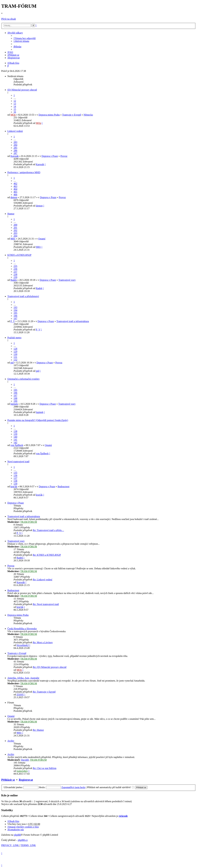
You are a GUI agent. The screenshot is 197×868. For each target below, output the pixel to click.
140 (15, 437)
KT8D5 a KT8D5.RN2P (19, 255)
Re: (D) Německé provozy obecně (50, 667)
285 (15, 148)
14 (15, 106)
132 (15, 360)
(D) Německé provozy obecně (22, 90)
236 (15, 269)
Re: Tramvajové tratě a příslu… (48, 530)
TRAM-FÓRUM (29, 522)
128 (15, 349)
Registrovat (26, 780)
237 (15, 272)
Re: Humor (38, 730)
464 (15, 189)
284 (15, 145)
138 (15, 431)
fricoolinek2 (23, 645)
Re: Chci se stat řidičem (45, 768)
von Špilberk (17, 445)
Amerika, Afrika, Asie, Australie (23, 678)
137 (15, 478)
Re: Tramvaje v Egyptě (44, 692)
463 (15, 186)
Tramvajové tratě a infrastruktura (73, 321)
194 (15, 310)
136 (15, 475)
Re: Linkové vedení (42, 580)
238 (15, 274)
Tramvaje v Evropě (72, 115)
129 (15, 351)
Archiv (11, 741)
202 (15, 230)
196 (15, 316)
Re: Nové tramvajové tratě (46, 604)
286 (15, 150)
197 (15, 318)
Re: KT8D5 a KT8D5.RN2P (47, 555)
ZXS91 (20, 695)
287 (15, 153)
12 (15, 101)
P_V (13, 321)
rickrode (123, 816)
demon (14, 197)
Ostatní (42, 239)
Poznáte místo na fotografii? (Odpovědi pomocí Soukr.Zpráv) (38, 420)
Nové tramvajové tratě (18, 462)
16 (15, 112)
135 (15, 473)
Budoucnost (63, 486)
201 (15, 228)
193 (15, 307)
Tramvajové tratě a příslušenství (23, 296)
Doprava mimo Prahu (49, 115)
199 (15, 401)
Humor (11, 214)
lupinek (14, 404)
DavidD (25, 760)
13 (15, 104)
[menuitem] (25, 38)
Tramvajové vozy (67, 280)
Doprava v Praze (50, 156)
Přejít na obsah (9, 19)
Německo (88, 115)
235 (15, 266)
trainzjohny (22, 771)
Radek (14, 280)
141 (15, 440)
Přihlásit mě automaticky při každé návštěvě (111, 787)
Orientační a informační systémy (23, 379)
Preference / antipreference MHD (24, 172)
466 (15, 195)
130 (15, 354)
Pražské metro (14, 338)
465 (15, 192)
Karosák (15, 156)
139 (15, 434)
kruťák (14, 486)
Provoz (64, 156)
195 (15, 313)
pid (12, 363)
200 (15, 225)
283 (15, 142)
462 (15, 183)
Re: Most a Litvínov (43, 642)
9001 (13, 239)
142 (15, 442)
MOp (13, 115)
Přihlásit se (8, 780)
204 (15, 236)
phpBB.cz (23, 840)
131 (15, 357)
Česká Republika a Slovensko (22, 629)
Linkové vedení (15, 131)
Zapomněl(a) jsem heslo (73, 787)
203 (15, 233)
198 (15, 398)
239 (15, 277)
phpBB (17, 835)
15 (15, 109)
